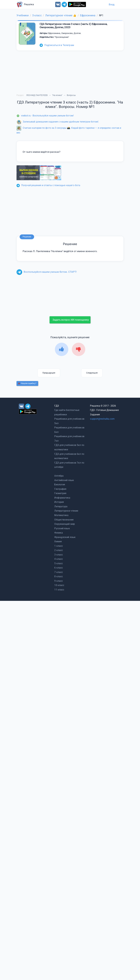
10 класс (59, 585)
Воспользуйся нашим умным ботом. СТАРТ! (47, 272)
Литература (61, 506)
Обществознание (64, 520)
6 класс (59, 568)
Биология (60, 485)
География (60, 489)
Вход (112, 4)
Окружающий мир (64, 524)
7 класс (59, 572)
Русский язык (62, 528)
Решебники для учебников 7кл (69, 439)
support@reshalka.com (102, 419)
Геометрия (60, 493)
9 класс (59, 581)
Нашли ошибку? (27, 383)
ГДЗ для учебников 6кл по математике (69, 456)
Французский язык (65, 537)
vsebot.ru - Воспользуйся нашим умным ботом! (45, 116)
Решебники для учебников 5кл (69, 421)
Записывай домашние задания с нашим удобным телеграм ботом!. (58, 122)
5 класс (59, 563)
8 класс (59, 576)
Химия (58, 541)
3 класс (59, 555)
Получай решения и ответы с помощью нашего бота (48, 185)
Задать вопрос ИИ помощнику (71, 320)
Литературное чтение (66, 511)
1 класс (59, 546)
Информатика (62, 498)
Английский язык (64, 480)
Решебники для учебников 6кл (69, 430)
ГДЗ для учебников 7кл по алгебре (69, 465)
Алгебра (59, 476)
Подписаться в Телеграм (57, 45)
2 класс (59, 550)
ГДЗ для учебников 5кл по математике (69, 447)
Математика (61, 515)
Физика (59, 533)
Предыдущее (49, 373)
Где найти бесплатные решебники (67, 412)
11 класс (59, 590)
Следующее (92, 373)
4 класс (59, 559)
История (59, 502)
